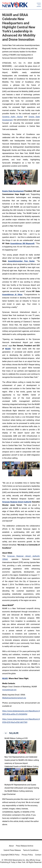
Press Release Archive (25, 846)
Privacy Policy (27, 855)
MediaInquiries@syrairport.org (14, 698)
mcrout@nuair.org (9, 690)
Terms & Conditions (31, 850)
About (11, 846)
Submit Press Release (12, 850)
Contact (38, 855)
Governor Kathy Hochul (12, 117)
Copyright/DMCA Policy (10, 855)
